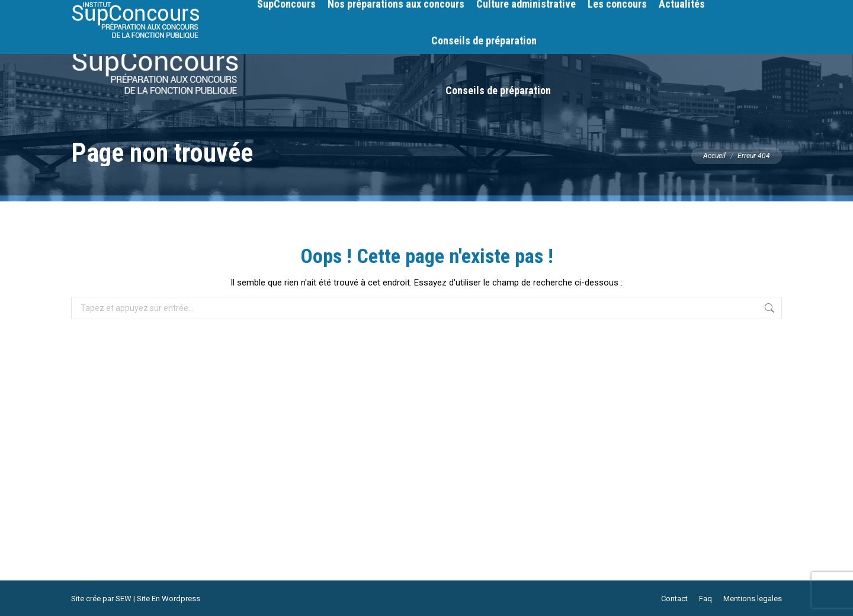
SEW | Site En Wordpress (158, 599)
